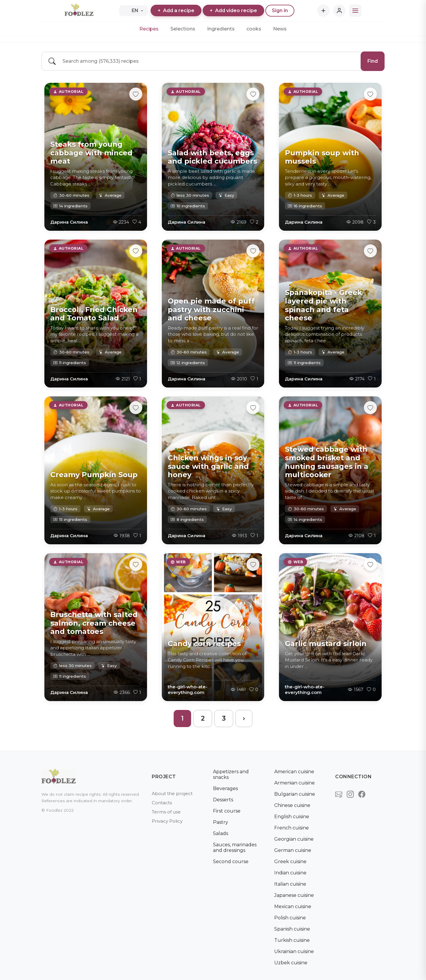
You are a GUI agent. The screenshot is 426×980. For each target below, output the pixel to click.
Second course (231, 862)
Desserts (223, 800)
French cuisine (292, 828)
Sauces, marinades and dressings (235, 847)
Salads (221, 833)
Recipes (149, 29)
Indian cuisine (290, 873)
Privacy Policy (167, 821)
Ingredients (221, 29)
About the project (172, 793)
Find (373, 61)
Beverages (225, 788)
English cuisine (292, 817)
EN (133, 11)
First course (227, 811)
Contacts (162, 803)
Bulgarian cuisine (295, 794)
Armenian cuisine (295, 783)
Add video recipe (233, 11)
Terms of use (166, 812)
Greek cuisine (290, 862)
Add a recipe (176, 11)
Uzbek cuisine (291, 963)
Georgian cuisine (294, 839)
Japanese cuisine (294, 895)
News (280, 29)
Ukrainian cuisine (294, 951)
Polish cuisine (290, 918)
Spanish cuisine (292, 929)
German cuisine (293, 850)
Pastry (221, 822)
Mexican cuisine (293, 906)
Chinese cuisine (292, 805)
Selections (183, 29)
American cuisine (294, 772)
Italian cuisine (290, 884)
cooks (254, 29)
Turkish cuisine (292, 940)
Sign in (280, 11)
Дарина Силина (69, 222)
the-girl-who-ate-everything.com (188, 690)
